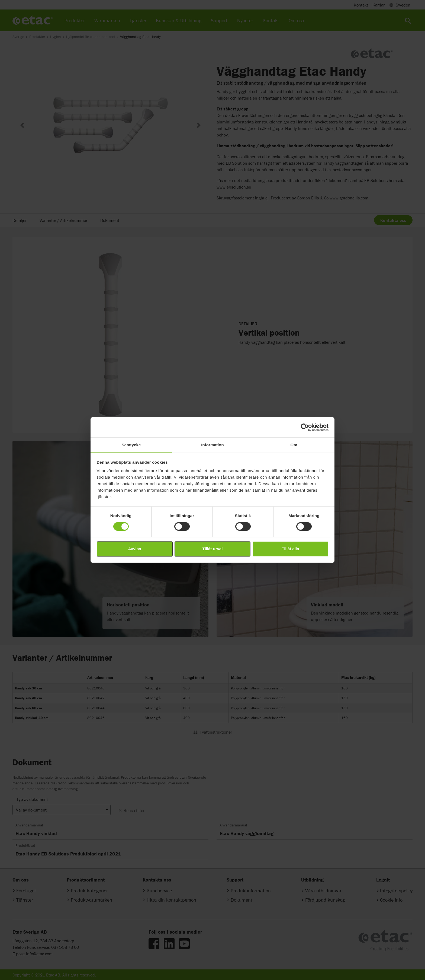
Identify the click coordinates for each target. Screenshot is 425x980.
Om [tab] (294, 445)
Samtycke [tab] (131, 445)
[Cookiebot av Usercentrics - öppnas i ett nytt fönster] (305, 427)
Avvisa (135, 549)
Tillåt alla (291, 549)
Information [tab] (212, 445)
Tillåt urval (213, 549)
